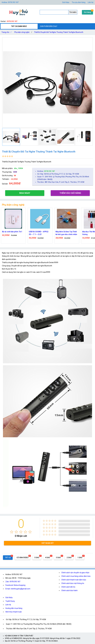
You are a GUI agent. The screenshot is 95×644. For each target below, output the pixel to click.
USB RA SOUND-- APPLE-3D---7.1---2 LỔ (39, 233)
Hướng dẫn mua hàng (14, 608)
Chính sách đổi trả (68, 587)
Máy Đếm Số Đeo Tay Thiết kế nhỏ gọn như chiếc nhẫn (66, 233)
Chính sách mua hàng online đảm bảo (76, 576)
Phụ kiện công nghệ (22, 32)
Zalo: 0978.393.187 (13, 582)
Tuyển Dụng (10, 601)
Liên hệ (91, 2)
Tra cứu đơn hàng (79, 2)
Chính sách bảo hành (69, 590)
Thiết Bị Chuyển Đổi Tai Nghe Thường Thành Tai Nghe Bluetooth (59, 32)
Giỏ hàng (87, 12)
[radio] (12, 532)
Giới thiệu (9, 597)
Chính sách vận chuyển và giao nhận (75, 573)
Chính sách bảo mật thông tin (73, 583)
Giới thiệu (66, 2)
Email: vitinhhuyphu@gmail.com (18, 589)
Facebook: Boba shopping (15, 585)
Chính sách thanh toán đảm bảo (74, 580)
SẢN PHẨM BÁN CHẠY (49, 26)
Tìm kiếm (73, 12)
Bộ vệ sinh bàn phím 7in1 (12, 232)
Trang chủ (7, 32)
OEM (15, 172)
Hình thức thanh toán (14, 612)
